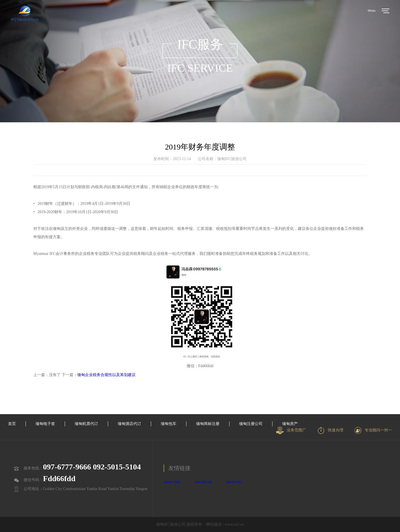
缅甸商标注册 (208, 424)
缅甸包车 (169, 424)
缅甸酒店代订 (129, 424)
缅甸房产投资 (172, 482)
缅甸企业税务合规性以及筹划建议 (106, 375)
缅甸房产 (290, 424)
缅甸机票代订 (86, 424)
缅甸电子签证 (234, 482)
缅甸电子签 (45, 424)
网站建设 (214, 524)
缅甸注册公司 (251, 424)
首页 (12, 424)
